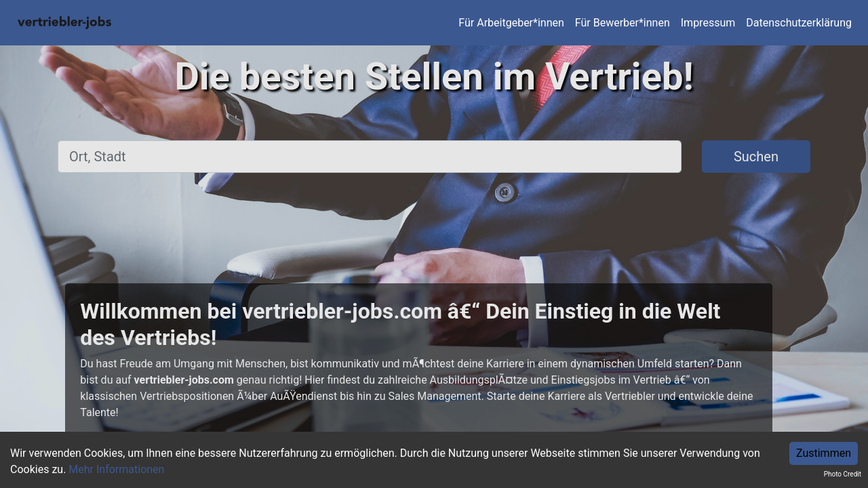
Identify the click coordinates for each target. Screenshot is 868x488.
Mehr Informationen (116, 469)
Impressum (708, 23)
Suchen (756, 157)
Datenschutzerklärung (799, 23)
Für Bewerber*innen (623, 23)
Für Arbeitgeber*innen (511, 23)
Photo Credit (843, 474)
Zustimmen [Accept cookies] (824, 453)
